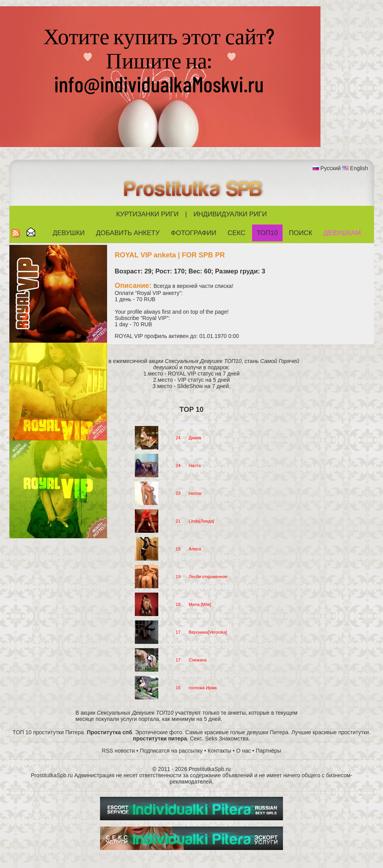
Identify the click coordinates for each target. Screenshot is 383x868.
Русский (331, 168)
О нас (243, 751)
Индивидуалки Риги (230, 214)
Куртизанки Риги (147, 214)
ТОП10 (267, 233)
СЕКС (236, 233)
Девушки (69, 233)
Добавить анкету (128, 233)
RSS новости (119, 751)
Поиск (301, 233)
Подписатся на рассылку (171, 751)
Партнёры (268, 751)
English (359, 168)
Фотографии (194, 233)
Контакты (219, 751)
